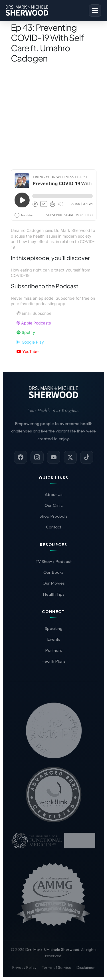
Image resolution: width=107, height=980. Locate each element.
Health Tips (54, 594)
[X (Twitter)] (70, 457)
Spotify (26, 332)
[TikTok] (87, 457)
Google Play (30, 342)
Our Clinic (54, 505)
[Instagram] (37, 457)
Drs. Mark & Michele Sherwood (52, 950)
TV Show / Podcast (54, 561)
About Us (53, 494)
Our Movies (54, 583)
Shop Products (54, 516)
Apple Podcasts (34, 323)
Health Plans (53, 661)
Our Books (53, 572)
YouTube (28, 351)
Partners (54, 650)
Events (54, 639)
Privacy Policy (24, 967)
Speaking (54, 628)
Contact (54, 527)
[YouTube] (54, 457)
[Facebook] (21, 457)
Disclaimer (86, 967)
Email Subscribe (34, 313)
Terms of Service (56, 967)
